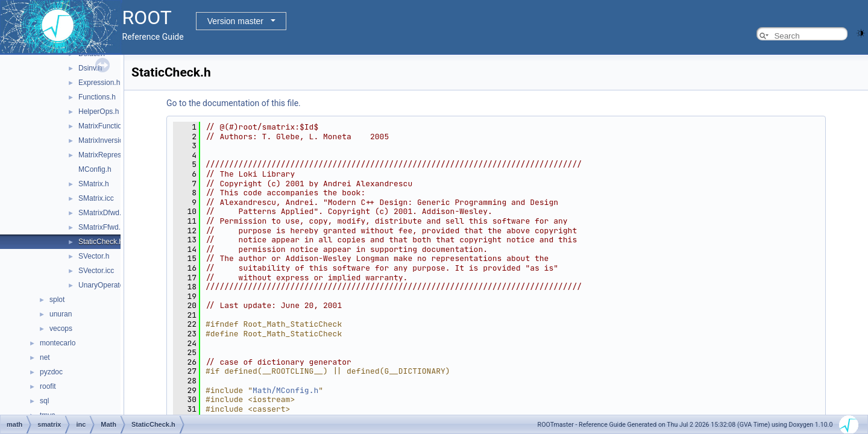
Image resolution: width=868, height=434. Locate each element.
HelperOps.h (99, 112)
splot (57, 300)
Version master (235, 21)
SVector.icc (96, 271)
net (45, 357)
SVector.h (94, 256)
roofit (48, 386)
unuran (61, 314)
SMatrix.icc (96, 198)
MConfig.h (95, 169)
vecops (61, 329)
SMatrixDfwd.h (102, 213)
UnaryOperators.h (107, 285)
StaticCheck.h (101, 242)
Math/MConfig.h (285, 390)
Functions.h (97, 97)
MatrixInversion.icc (108, 140)
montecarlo (58, 343)
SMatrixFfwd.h (102, 227)
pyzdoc (51, 372)
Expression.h (99, 83)
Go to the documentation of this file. (234, 103)
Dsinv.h (90, 68)
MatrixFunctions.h (107, 126)
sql (44, 401)
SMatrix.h (94, 184)
